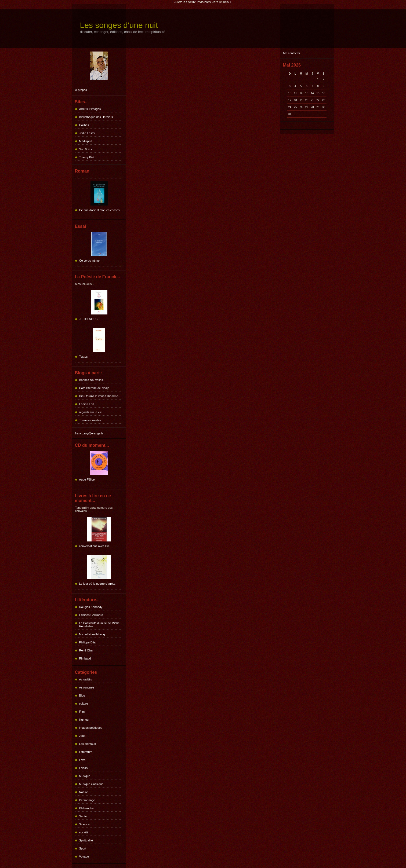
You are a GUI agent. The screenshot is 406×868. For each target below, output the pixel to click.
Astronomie (87, 687)
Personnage (87, 800)
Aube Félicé (87, 479)
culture (84, 704)
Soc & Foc (86, 149)
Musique (85, 776)
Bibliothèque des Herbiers (96, 117)
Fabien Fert (87, 404)
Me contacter (292, 53)
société (84, 832)
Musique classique (91, 784)
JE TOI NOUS (88, 319)
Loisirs (84, 768)
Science (84, 824)
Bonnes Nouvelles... (92, 380)
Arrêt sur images (90, 109)
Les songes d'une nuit (119, 25)
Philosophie (87, 808)
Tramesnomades (90, 420)
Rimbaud (85, 658)
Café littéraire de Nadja (94, 388)
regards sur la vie (90, 412)
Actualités (86, 679)
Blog (82, 695)
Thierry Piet (87, 157)
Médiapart (86, 141)
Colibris (84, 125)
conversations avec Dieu (95, 546)
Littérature (86, 752)
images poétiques (91, 728)
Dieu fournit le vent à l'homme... (100, 396)
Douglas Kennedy (91, 607)
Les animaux (88, 744)
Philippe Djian (88, 642)
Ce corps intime (89, 261)
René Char (86, 650)
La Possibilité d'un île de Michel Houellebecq (100, 625)
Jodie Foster (87, 133)
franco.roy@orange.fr (89, 433)
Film (82, 712)
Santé (83, 816)
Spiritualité (86, 840)
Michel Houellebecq (92, 634)
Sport (83, 848)
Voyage (84, 856)
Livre (82, 760)
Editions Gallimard (91, 615)
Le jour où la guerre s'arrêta (97, 584)
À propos (81, 90)
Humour (84, 720)
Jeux (82, 736)
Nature (84, 792)
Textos (84, 357)
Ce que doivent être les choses (99, 210)
